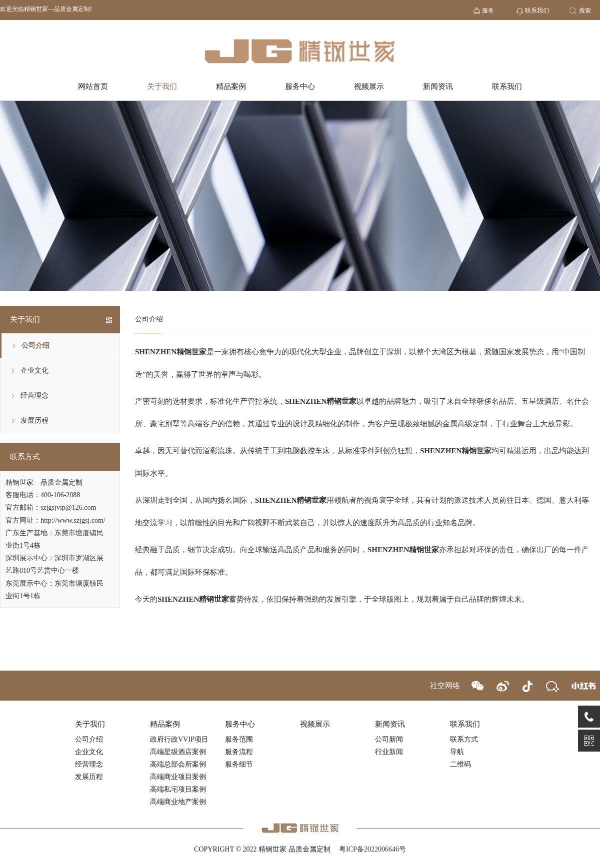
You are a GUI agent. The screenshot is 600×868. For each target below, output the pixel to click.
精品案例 (231, 86)
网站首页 (93, 86)
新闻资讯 (438, 86)
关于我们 (162, 86)
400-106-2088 (60, 495)
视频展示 (369, 86)
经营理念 (34, 396)
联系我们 (507, 86)
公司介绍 (35, 346)
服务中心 (300, 86)
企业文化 (34, 371)
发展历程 (34, 421)
